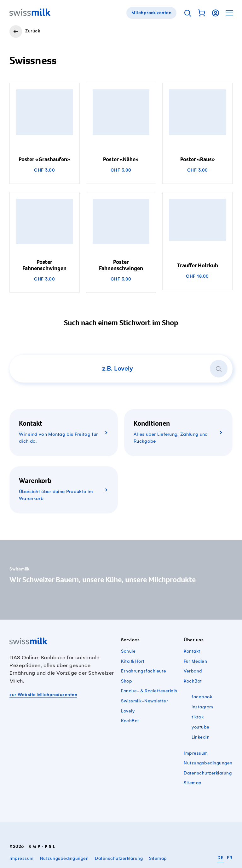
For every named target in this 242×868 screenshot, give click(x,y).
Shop (127, 681)
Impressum (196, 753)
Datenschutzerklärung (208, 773)
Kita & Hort (133, 661)
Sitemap (193, 783)
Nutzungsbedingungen (208, 763)
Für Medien (195, 661)
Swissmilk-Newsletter (144, 701)
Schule (128, 651)
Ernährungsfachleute (144, 671)
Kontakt (192, 651)
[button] (202, 13)
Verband (193, 671)
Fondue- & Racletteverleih (149, 691)
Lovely (128, 711)
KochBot (130, 721)
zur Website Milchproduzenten (43, 695)
